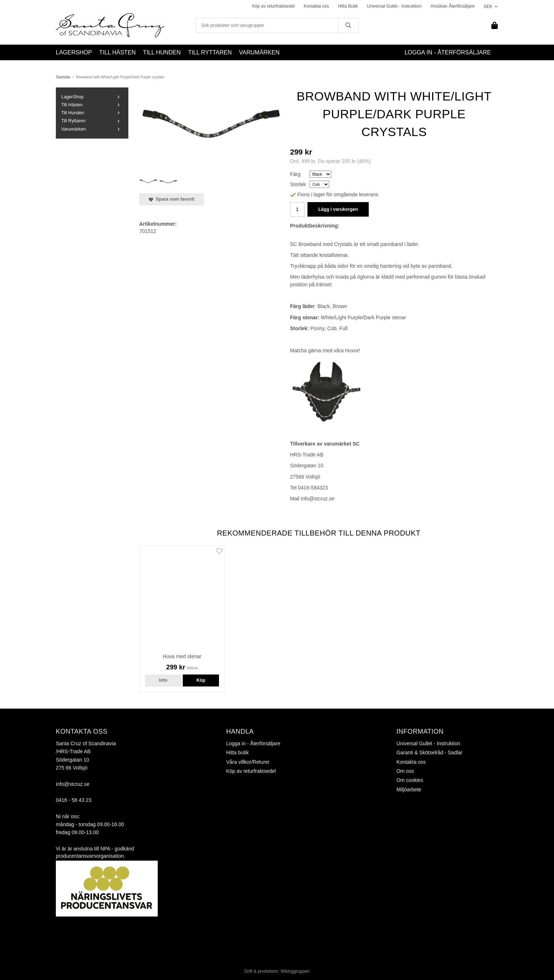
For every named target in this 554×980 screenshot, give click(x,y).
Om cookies (410, 780)
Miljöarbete (409, 790)
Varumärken (259, 52)
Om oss (405, 771)
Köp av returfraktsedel (273, 6)
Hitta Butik (348, 6)
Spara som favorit (171, 199)
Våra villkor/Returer (248, 762)
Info (163, 680)
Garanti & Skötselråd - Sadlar (429, 753)
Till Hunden (162, 52)
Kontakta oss (316, 6)
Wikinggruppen (295, 971)
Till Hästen (118, 52)
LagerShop (74, 52)
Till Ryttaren (210, 52)
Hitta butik (237, 753)
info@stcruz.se (73, 784)
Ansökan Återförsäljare (453, 6)
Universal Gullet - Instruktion (394, 6)
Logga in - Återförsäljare (448, 52)
